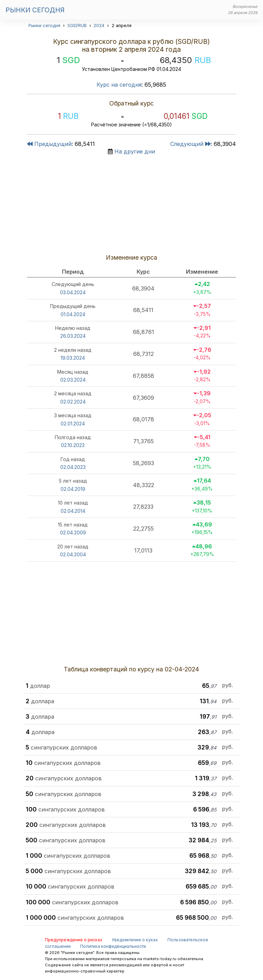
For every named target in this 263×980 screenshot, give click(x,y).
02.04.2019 (73, 489)
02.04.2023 (73, 467)
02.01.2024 (73, 424)
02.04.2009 (73, 532)
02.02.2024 (73, 402)
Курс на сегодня (119, 85)
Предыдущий (49, 144)
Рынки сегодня (35, 10)
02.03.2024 (73, 380)
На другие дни (135, 151)
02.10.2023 (73, 445)
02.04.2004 (73, 554)
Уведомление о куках (135, 940)
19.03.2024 (73, 358)
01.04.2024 (73, 314)
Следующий (190, 144)
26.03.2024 (73, 336)
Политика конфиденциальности (113, 946)
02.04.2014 (73, 511)
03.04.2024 (73, 292)
